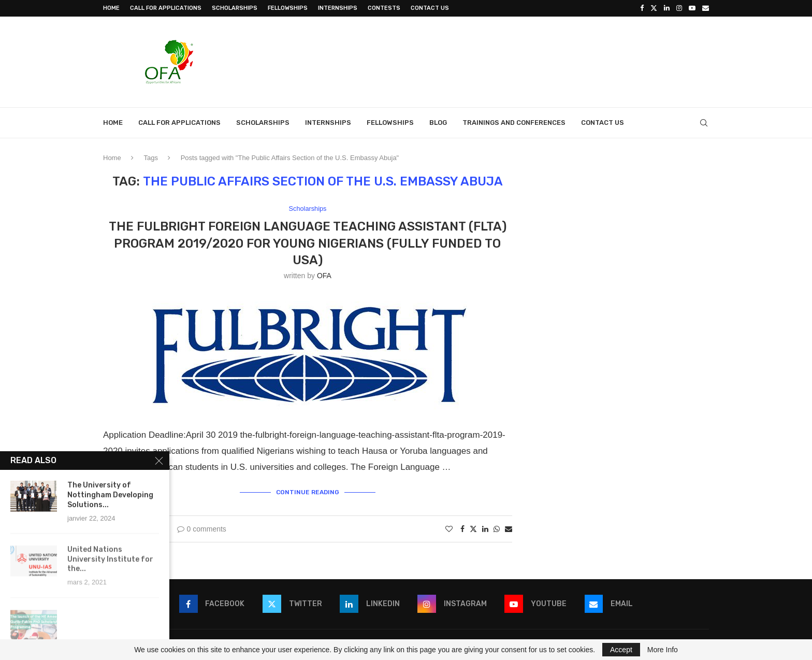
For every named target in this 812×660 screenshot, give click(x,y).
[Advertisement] (520, 61)
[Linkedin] (667, 8)
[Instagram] (679, 8)
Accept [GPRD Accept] (621, 650)
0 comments (202, 529)
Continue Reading (308, 492)
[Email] (706, 8)
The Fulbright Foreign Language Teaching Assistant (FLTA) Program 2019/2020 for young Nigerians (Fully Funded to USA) (308, 243)
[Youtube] (692, 8)
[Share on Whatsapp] (497, 529)
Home (111, 8)
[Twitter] (654, 8)
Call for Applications (166, 8)
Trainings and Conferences (514, 123)
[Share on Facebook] (462, 529)
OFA (324, 276)
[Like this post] (449, 529)
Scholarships (235, 8)
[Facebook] (642, 8)
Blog (438, 123)
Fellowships (288, 8)
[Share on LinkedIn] (485, 529)
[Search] (704, 123)
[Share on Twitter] (473, 529)
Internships (338, 8)
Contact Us (430, 8)
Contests (384, 8)
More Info (663, 650)
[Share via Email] (509, 529)
